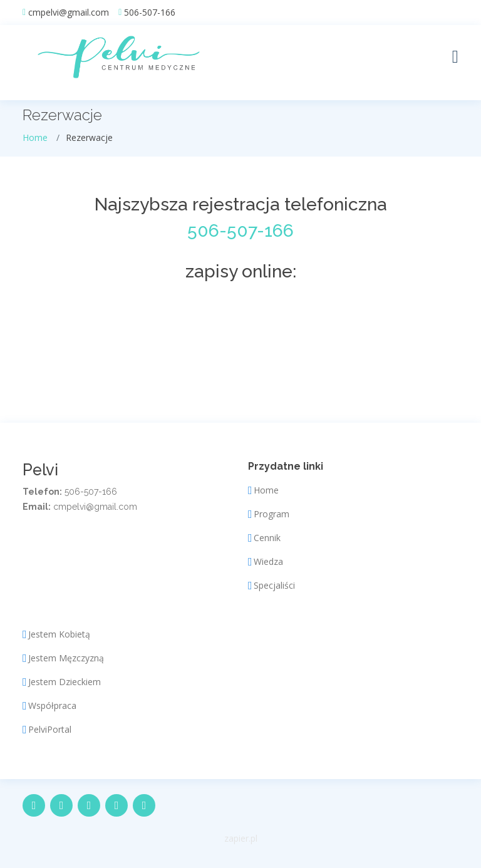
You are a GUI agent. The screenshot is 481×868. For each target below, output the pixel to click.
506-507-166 (150, 13)
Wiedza (268, 562)
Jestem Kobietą (59, 634)
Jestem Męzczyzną (66, 658)
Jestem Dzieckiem (65, 682)
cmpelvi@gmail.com (69, 13)
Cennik (267, 538)
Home (35, 137)
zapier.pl (241, 838)
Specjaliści (274, 586)
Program (272, 514)
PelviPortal (50, 730)
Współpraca (52, 706)
